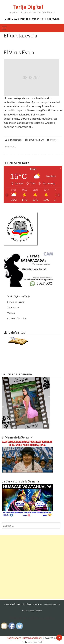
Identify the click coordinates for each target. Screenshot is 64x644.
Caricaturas (13, 307)
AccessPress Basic (49, 604)
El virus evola (19, 52)
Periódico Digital (16, 302)
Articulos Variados (17, 318)
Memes (54, 140)
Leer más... (10, 147)
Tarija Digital (28, 7)
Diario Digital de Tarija (18, 296)
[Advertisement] (32, 567)
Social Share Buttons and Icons (25, 638)
